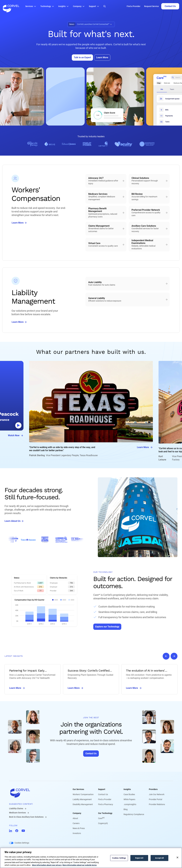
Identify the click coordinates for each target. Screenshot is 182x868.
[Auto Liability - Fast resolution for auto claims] (128, 284)
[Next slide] (174, 656)
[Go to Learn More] (102, 58)
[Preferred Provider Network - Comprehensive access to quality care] (149, 213)
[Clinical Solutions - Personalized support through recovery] (149, 181)
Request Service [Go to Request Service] (152, 6)
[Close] (177, 857)
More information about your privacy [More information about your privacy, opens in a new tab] (47, 865)
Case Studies (129, 794)
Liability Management (82, 799)
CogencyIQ (103, 823)
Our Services (78, 789)
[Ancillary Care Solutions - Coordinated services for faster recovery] (149, 229)
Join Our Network (157, 794)
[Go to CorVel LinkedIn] (11, 831)
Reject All (139, 858)
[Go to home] (36, 793)
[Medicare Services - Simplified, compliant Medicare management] (106, 197)
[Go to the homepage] (11, 6)
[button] (31, 6)
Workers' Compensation (83, 794)
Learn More (145, 447)
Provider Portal (155, 799)
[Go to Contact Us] (170, 6)
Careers (76, 823)
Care (101, 818)
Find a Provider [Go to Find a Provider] (134, 6)
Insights (127, 789)
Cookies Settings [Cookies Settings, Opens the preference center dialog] (119, 858)
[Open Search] (105, 6)
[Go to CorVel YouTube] (23, 831)
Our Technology (105, 813)
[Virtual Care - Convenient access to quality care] (106, 245)
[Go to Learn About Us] (14, 521)
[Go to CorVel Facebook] (17, 831)
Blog (126, 809)
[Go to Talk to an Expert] (82, 58)
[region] (91, 858)
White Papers (129, 799)
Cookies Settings (22, 843)
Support (102, 789)
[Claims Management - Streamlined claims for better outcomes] (106, 229)
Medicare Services (17, 813)
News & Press (79, 828)
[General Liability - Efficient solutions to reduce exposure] (128, 300)
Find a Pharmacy (106, 804)
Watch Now (16, 435)
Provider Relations (157, 804)
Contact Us (103, 794)
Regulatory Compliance (134, 814)
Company (77, 813)
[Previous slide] (166, 656)
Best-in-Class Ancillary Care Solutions (26, 817)
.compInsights (130, 804)
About (75, 818)
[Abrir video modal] (18, 425)
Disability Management (83, 804)
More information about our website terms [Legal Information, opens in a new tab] (80, 865)
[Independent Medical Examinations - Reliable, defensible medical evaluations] (149, 245)
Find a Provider (105, 799)
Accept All (159, 858)
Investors (77, 833)
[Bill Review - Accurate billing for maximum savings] (149, 197)
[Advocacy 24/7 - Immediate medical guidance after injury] (106, 181)
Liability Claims (16, 808)
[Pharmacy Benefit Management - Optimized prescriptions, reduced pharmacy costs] (106, 213)
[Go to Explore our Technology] (107, 627)
